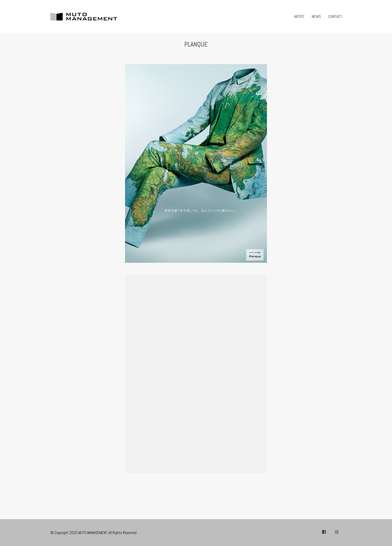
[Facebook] (324, 532)
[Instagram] (337, 532)
